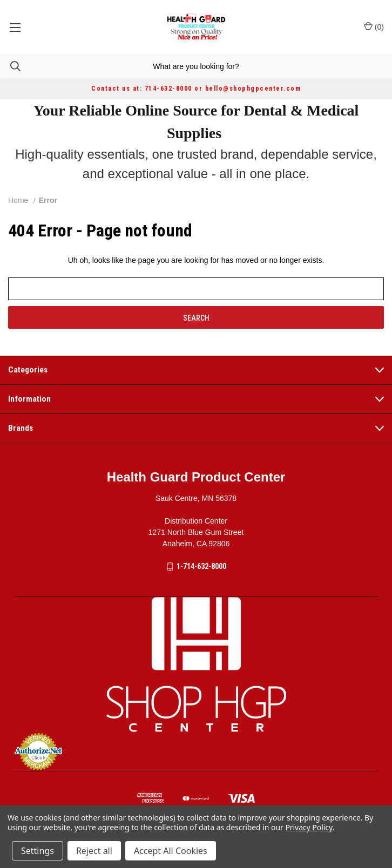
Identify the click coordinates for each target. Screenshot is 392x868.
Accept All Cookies (171, 851)
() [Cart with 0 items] (374, 26)
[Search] (10, 66)
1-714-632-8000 (201, 566)
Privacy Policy (309, 827)
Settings (38, 851)
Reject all (94, 851)
